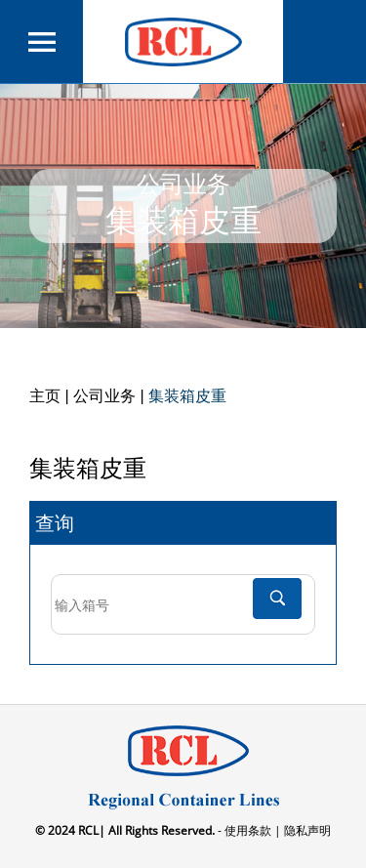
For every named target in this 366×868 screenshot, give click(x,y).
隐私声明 (306, 830)
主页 (45, 396)
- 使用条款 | (248, 830)
